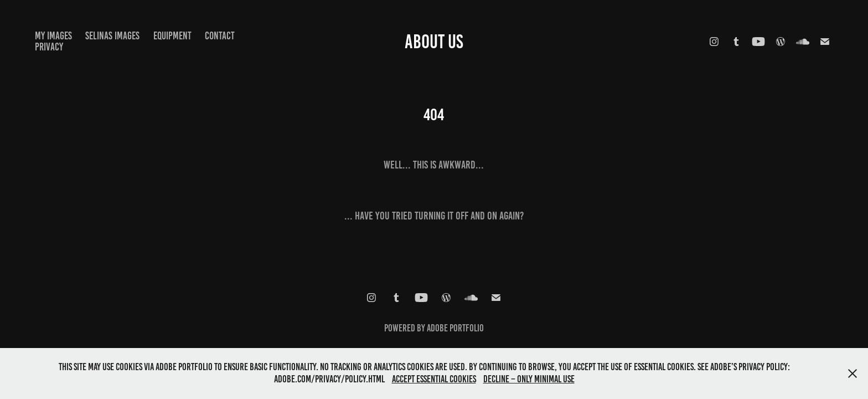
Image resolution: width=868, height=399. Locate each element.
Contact (220, 36)
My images (53, 36)
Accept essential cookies (434, 379)
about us (434, 42)
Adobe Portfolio (455, 328)
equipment (172, 36)
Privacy (49, 47)
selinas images (112, 36)
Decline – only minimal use (529, 379)
